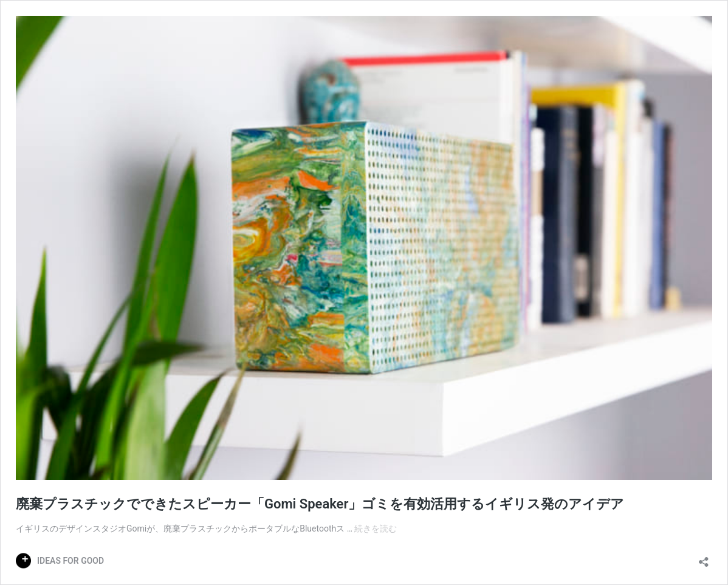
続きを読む (376, 529)
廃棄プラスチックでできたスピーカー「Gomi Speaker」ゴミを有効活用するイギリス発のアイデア (320, 504)
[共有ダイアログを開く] (704, 558)
